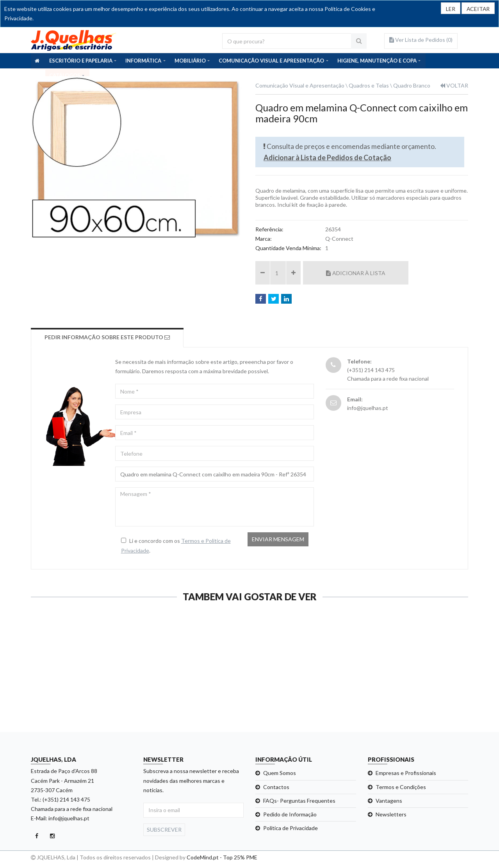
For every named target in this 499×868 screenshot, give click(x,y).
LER (450, 9)
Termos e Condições (401, 787)
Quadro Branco (412, 85)
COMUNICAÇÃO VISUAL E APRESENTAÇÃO (271, 61)
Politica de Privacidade (290, 828)
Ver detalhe (62, 712)
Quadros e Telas (369, 85)
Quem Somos (280, 773)
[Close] (478, 8)
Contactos (276, 787)
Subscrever (164, 830)
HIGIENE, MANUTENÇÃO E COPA (377, 61)
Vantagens (389, 801)
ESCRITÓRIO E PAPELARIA (81, 61)
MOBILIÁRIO (190, 61)
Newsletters (391, 814)
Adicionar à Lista (356, 273)
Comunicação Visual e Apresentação (300, 85)
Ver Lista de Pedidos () (421, 40)
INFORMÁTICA (143, 61)
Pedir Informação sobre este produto (108, 337)
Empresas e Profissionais (406, 773)
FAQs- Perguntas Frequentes (299, 801)
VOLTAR (454, 85)
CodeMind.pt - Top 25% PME (222, 857)
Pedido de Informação (290, 814)
